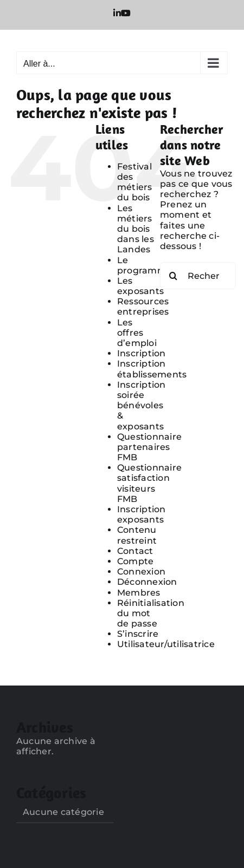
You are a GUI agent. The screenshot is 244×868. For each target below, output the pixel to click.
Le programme (145, 265)
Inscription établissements (152, 369)
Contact (135, 551)
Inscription (142, 353)
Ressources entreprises (143, 306)
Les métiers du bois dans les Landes (136, 229)
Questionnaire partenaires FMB (149, 447)
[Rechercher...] (198, 276)
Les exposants (140, 286)
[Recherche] (174, 276)
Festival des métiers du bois (135, 182)
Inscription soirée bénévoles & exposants (142, 406)
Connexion (141, 572)
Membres (139, 593)
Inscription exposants (142, 514)
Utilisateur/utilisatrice (166, 644)
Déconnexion (147, 582)
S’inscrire (138, 634)
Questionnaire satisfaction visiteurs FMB (149, 483)
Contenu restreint (137, 535)
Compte (135, 561)
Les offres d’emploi (137, 333)
